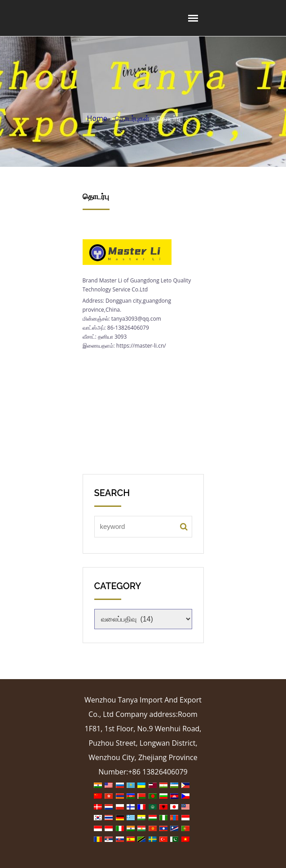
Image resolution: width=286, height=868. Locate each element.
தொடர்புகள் (132, 118)
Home (97, 118)
